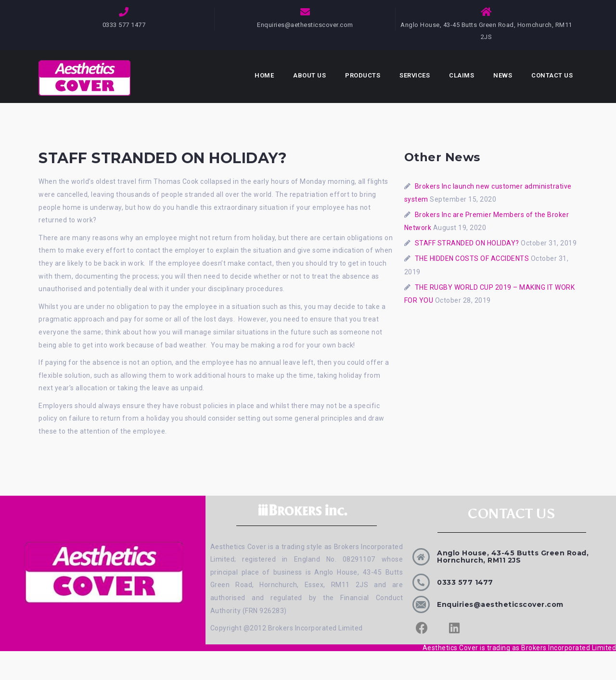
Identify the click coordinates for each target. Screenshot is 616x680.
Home (264, 75)
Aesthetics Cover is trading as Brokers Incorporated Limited (520, 648)
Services (415, 75)
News (503, 75)
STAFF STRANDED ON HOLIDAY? (467, 243)
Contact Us (552, 75)
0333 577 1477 (465, 582)
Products (363, 75)
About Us (309, 75)
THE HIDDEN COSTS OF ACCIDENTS (472, 258)
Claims (462, 75)
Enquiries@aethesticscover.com (305, 25)
